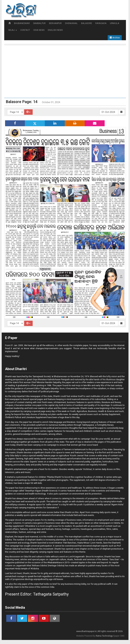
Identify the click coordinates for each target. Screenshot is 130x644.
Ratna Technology (104, 636)
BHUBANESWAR (22, 23)
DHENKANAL (71, 23)
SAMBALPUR (39, 23)
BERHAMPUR (55, 23)
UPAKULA (115, 23)
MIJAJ (13, 30)
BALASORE (87, 23)
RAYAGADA (101, 23)
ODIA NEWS (39, 30)
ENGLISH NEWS (55, 30)
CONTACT (25, 30)
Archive (115, 38)
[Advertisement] (67, 71)
